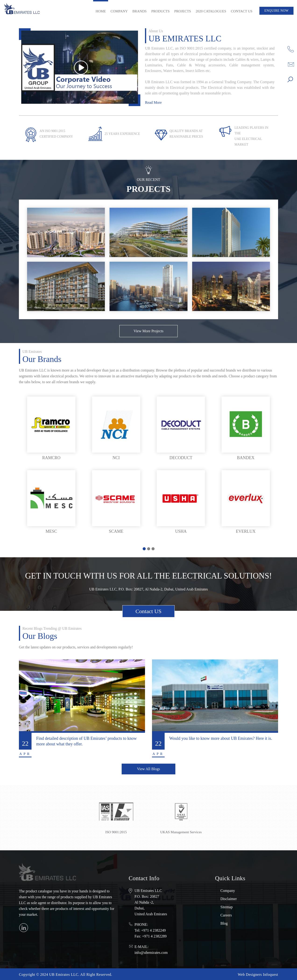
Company (119, 11)
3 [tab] (153, 549)
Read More (153, 102)
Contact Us (242, 11)
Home (101, 11)
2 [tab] (149, 549)
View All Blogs (149, 768)
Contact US (148, 611)
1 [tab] (144, 549)
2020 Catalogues (211, 11)
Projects (183, 11)
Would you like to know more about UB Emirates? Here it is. (221, 738)
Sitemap (226, 907)
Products (160, 11)
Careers (226, 915)
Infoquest (270, 974)
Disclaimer (229, 898)
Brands (140, 11)
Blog (224, 923)
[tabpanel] (148, 465)
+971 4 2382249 (154, 930)
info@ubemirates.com (151, 952)
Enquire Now (276, 11)
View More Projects (148, 331)
